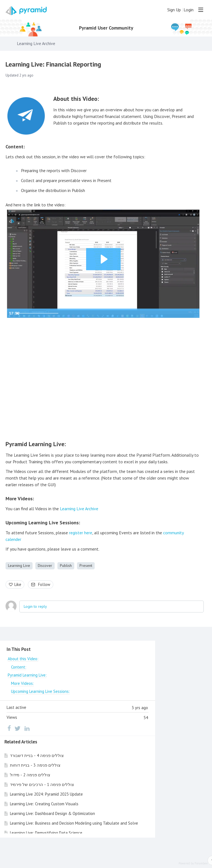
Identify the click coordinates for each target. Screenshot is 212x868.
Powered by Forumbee (193, 863)
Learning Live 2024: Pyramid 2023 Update (46, 794)
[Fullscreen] (194, 313)
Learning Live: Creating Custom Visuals (44, 804)
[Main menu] (201, 10)
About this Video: (76, 99)
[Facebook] (9, 728)
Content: (15, 147)
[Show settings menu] (183, 313)
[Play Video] (12, 313)
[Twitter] (18, 728)
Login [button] (189, 10)
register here (81, 533)
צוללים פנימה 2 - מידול (30, 775)
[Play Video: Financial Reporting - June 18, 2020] (103, 259)
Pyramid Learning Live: (36, 444)
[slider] (98, 313)
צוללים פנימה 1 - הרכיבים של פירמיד (42, 784)
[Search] (160, 10)
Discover (45, 565)
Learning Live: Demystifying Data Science (46, 833)
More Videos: (20, 499)
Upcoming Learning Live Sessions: (43, 523)
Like (18, 584)
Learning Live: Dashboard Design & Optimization (52, 813)
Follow (44, 584)
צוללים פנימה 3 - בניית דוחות (35, 765)
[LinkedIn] (27, 728)
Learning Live (19, 565)
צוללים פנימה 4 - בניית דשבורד (37, 755)
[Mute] (172, 313)
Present (86, 565)
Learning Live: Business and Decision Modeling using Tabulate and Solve (74, 823)
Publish (66, 565)
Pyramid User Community (106, 28)
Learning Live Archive (36, 44)
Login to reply (35, 606)
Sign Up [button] (174, 10)
